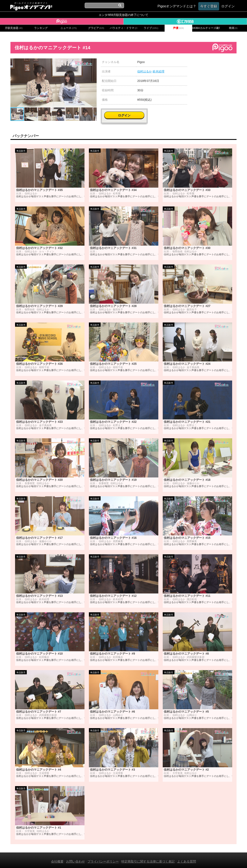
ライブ (151, 28)
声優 (178, 28)
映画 (233, 28)
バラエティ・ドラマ (123, 28)
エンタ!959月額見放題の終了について (123, 15)
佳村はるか (145, 71)
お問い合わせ (76, 859)
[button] (93, 62)
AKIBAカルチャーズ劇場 (206, 28)
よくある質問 (187, 859)
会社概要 (57, 859)
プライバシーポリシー (103, 859)
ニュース (69, 28)
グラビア (96, 28)
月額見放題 (14, 28)
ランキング (41, 28)
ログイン (215, 64)
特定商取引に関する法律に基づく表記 (148, 859)
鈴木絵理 (159, 71)
